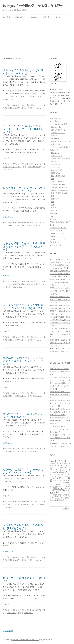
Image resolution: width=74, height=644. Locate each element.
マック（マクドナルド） (58, 228)
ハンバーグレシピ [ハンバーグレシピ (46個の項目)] (59, 475)
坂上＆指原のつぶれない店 (61, 141)
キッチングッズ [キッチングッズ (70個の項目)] (59, 469)
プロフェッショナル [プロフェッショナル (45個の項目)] (65, 476)
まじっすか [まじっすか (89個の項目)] (60, 467)
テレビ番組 (6, 17)
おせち (54, 216)
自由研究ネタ (54, 242)
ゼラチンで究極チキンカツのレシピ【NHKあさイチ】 (23, 527)
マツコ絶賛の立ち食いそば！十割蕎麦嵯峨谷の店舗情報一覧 (60, 395)
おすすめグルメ (33, 17)
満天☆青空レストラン (59, 130)
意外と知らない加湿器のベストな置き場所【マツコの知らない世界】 (60, 386)
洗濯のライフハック (58, 239)
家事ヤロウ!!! (56, 144)
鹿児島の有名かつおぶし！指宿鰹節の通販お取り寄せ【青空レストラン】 (60, 343)
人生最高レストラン (58, 133)
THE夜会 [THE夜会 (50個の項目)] (52, 462)
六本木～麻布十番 (57, 182)
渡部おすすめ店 (57, 170)
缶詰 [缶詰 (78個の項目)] (63, 498)
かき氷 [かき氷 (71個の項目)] (59, 463)
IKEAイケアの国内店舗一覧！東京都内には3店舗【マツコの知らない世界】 (60, 403)
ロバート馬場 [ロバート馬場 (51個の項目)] (62, 483)
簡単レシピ (19, 17)
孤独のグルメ (56, 136)
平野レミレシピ (57, 156)
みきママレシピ (57, 164)
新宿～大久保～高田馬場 (60, 190)
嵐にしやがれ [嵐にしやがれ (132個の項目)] (57, 490)
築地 (53, 179)
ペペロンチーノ (14, 504)
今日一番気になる (56, 118)
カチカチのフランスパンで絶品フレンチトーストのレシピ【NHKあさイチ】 (23, 129)
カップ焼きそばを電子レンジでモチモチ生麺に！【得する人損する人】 (60, 420)
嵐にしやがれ (56, 127)
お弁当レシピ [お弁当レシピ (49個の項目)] (53, 464)
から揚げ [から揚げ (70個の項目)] (64, 463)
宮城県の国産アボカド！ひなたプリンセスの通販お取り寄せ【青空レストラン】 (60, 282)
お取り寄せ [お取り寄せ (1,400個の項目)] (62, 461)
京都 (53, 205)
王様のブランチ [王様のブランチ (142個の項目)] (59, 496)
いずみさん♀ (38, 108)
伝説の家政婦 (22, 284)
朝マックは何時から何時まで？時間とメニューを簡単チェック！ (60, 372)
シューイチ (55, 138)
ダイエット (59, 17)
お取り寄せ (47, 17)
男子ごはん (55, 153)
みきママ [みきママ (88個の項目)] (67, 467)
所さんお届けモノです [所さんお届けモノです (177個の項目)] (60, 491)
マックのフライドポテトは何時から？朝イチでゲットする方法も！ (60, 438)
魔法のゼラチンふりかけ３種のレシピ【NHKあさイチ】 (23, 415)
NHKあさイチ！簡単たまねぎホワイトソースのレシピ (23, 72)
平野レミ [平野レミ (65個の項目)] (65, 491)
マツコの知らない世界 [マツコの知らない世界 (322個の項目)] (60, 479)
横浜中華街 (55, 199)
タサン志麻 (12, 284)
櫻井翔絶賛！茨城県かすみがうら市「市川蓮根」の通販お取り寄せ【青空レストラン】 (60, 274)
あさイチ (38, 222)
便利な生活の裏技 (56, 230)
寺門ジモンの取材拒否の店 (61, 147)
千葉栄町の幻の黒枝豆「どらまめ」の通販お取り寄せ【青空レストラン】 (60, 300)
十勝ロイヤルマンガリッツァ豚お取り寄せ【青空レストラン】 (60, 351)
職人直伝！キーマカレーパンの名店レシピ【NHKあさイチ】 (24, 189)
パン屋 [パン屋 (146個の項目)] (67, 474)
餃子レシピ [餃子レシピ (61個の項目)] (60, 500)
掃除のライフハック (58, 236)
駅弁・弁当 (55, 210)
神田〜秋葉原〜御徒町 (59, 193)
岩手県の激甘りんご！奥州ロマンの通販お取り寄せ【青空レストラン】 (60, 291)
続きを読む (8, 99)
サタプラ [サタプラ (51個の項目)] (55, 471)
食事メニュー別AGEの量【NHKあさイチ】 (24, 579)
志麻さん (30, 284)
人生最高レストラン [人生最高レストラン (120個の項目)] (61, 484)
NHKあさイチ (16, 105)
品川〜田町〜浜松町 (58, 185)
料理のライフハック (58, 233)
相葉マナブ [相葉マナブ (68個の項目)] (57, 498)
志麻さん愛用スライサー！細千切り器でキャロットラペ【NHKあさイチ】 (24, 246)
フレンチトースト (15, 167)
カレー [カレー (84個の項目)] (52, 469)
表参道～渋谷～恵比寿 (59, 187)
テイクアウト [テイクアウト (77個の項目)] (65, 473)
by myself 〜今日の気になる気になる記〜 (33, 6)
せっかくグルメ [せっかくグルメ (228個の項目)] (62, 465)
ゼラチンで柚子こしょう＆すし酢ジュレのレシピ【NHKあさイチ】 (23, 306)
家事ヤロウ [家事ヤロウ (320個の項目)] (59, 488)
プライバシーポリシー (58, 245)
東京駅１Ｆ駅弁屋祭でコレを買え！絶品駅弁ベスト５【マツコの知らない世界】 (60, 412)
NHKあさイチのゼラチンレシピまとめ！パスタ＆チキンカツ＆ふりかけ (23, 361)
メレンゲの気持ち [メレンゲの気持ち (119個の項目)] (59, 480)
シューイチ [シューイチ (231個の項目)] (63, 471)
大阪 (53, 202)
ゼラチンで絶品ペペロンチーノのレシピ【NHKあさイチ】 (23, 471)
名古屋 (54, 207)
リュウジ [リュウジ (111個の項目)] (55, 482)
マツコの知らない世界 (59, 124)
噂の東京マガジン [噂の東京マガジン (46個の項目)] (61, 486)
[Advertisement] (37, 36)
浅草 (53, 196)
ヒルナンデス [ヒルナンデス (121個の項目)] (55, 476)
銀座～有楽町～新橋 (58, 176)
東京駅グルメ (56, 173)
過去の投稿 (8, 631)
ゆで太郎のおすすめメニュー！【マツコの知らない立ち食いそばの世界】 (60, 429)
